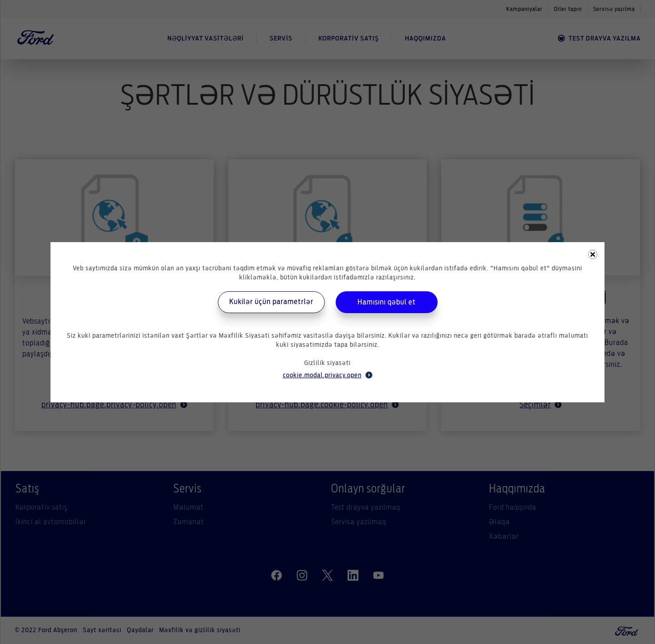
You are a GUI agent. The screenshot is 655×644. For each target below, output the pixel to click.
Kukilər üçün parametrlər (271, 302)
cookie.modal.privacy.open (328, 375)
